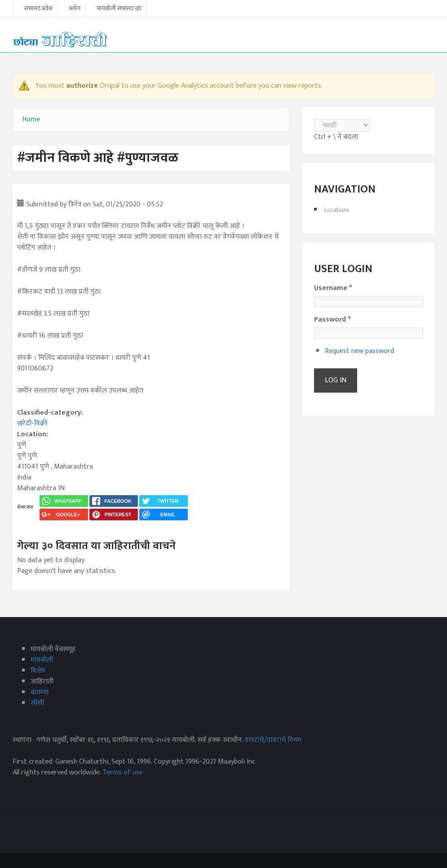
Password (332, 320)
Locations (337, 210)
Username (333, 288)
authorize (82, 86)
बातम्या (40, 692)
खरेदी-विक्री (32, 423)
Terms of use (123, 772)
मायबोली (42, 660)
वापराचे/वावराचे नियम (273, 740)
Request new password (359, 351)
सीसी (37, 703)
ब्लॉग (75, 9)
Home (31, 119)
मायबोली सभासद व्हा (119, 9)
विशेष (38, 671)
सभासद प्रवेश (38, 9)
